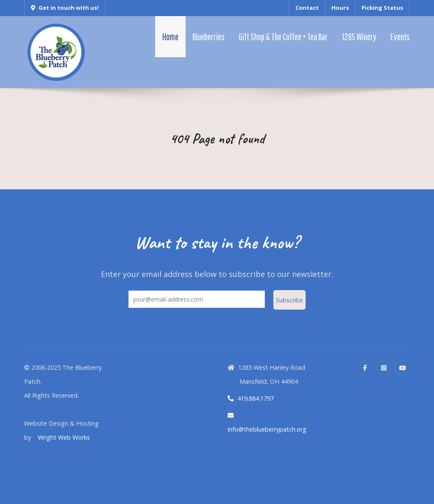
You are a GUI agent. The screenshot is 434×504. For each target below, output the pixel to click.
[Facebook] (365, 368)
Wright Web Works (64, 437)
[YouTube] (402, 368)
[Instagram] (384, 368)
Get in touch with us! (65, 8)
